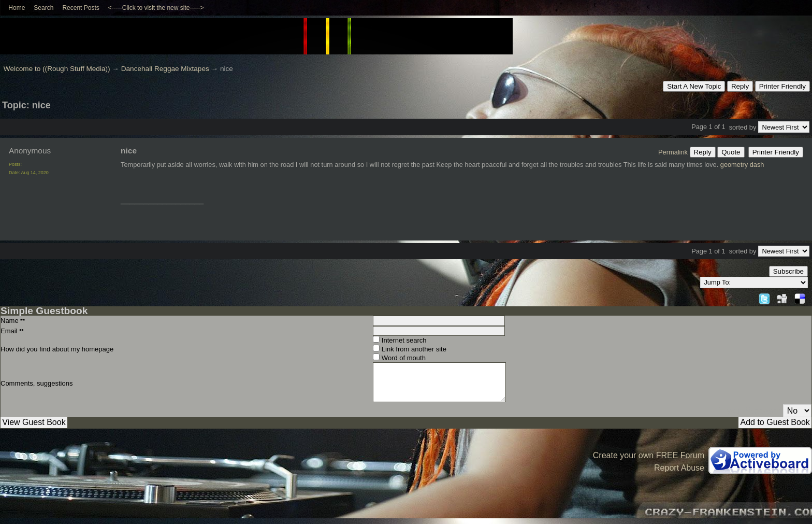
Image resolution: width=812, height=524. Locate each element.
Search (44, 8)
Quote (731, 152)
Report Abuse (679, 468)
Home (17, 8)
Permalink (673, 152)
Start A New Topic (694, 86)
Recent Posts (81, 8)
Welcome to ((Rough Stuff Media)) (57, 69)
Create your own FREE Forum (649, 455)
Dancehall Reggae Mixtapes (165, 69)
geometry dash (742, 165)
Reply (740, 86)
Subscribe (788, 271)
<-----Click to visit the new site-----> (156, 8)
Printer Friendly (782, 86)
